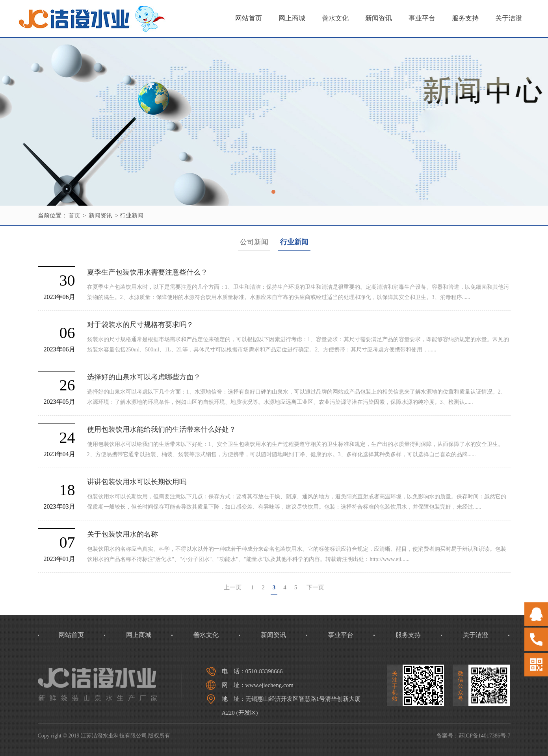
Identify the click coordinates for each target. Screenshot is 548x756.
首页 (74, 215)
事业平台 (422, 18)
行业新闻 (132, 215)
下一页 (315, 587)
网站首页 (249, 18)
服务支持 (465, 18)
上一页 (233, 587)
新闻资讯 (379, 18)
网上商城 (292, 18)
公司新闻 (254, 242)
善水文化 (335, 18)
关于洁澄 (509, 18)
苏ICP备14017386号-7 (484, 736)
